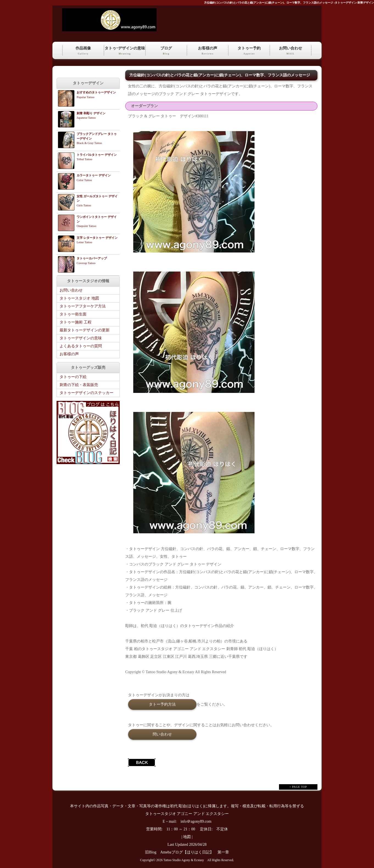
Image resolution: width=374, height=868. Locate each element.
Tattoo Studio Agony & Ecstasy (184, 860)
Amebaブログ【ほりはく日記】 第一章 (196, 852)
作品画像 (83, 51)
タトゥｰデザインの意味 (125, 51)
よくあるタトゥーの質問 (81, 346)
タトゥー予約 (249, 51)
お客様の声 (208, 51)
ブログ (166, 51)
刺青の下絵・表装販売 (79, 385)
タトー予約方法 (162, 704)
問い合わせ (162, 734)
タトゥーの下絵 (73, 377)
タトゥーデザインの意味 (81, 338)
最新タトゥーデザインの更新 (85, 330)
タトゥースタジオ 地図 (79, 298)
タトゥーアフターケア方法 (83, 306)
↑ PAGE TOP (298, 787)
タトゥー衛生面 (73, 314)
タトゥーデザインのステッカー (86, 393)
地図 (187, 837)
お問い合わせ (291, 51)
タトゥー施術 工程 (76, 322)
